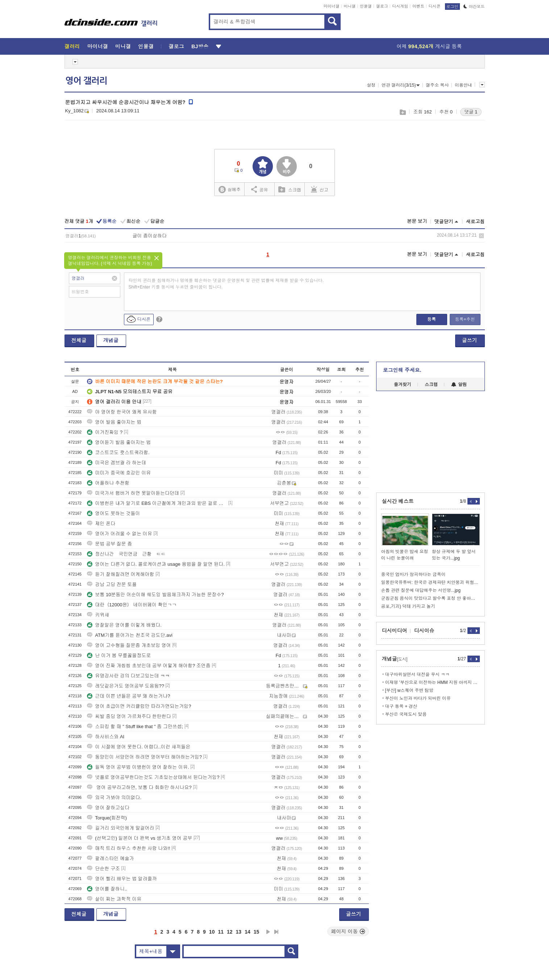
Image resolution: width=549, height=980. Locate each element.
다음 (268, 932)
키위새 (98, 615)
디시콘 (435, 6)
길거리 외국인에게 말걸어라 (120, 828)
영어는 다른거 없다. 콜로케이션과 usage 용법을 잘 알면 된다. (156, 564)
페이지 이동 (348, 931)
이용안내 (463, 85)
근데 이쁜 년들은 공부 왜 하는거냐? (128, 696)
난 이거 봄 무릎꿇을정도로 (119, 655)
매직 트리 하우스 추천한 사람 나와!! (128, 848)
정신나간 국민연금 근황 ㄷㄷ (126, 554)
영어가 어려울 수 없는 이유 (119, 534)
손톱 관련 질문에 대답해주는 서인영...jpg (421, 590)
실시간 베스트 (398, 501)
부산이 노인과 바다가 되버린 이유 (418, 698)
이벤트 (418, 6)
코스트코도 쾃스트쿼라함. (118, 452)
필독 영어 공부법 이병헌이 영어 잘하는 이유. (138, 767)
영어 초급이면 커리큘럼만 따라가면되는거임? (139, 706)
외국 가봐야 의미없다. (114, 798)
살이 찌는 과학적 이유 (114, 899)
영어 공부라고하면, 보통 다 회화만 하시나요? (139, 787)
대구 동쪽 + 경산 (401, 706)
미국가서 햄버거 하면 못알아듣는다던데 (133, 493)
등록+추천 (465, 319)
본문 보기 (417, 221)
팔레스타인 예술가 (111, 858)
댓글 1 (471, 112)
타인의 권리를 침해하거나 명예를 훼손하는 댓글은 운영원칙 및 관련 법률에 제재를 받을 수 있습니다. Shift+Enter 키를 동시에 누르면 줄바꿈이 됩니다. (226, 284)
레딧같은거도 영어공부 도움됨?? (126, 686)
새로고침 (475, 222)
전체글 (79, 340)
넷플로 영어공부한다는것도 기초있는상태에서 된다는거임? (153, 777)
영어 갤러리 (86, 81)
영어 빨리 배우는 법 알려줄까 (122, 879)
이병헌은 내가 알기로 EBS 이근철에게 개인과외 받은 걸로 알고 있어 (157, 503)
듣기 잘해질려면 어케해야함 (120, 574)
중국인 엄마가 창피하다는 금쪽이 (413, 574)
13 (239, 932)
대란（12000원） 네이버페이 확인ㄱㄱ (132, 605)
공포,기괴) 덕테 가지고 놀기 (408, 606)
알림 (459, 385)
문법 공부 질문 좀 (109, 544)
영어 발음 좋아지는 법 (114, 422)
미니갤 (350, 6)
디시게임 (400, 6)
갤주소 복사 (437, 85)
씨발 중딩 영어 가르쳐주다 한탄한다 (129, 716)
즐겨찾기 (403, 385)
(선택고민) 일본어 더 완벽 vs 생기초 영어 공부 (140, 838)
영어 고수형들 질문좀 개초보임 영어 (129, 645)
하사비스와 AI (106, 737)
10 (212, 932)
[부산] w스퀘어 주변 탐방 (409, 690)
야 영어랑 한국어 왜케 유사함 (122, 412)
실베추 (229, 190)
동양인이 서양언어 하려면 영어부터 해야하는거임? (144, 757)
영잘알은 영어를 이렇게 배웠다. (124, 625)
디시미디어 (395, 631)
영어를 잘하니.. (107, 889)
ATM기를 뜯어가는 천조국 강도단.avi (130, 635)
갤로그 (382, 6)
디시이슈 (424, 631)
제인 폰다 (101, 524)
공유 (260, 189)
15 (257, 932)
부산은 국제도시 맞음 (406, 714)
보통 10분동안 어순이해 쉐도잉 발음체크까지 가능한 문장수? (155, 595)
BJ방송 (200, 46)
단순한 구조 (103, 869)
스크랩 (402, 112)
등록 (432, 319)
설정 (371, 85)
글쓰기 (470, 340)
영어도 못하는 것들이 (113, 513)
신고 (320, 189)
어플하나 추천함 (108, 483)
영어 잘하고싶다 (108, 808)
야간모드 (474, 7)
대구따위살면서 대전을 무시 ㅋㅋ (417, 674)
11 (221, 932)
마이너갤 (332, 6)
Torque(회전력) (107, 818)
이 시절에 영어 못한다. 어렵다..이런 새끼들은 (139, 747)
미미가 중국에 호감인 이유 (119, 473)
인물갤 (366, 6)
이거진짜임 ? (105, 432)
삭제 (481, 236)
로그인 (452, 7)
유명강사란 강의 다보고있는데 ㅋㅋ (128, 676)
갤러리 (72, 46)
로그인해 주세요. (402, 370)
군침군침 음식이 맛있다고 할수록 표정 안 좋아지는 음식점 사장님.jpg (431, 598)
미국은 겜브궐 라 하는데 (117, 463)
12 (230, 932)
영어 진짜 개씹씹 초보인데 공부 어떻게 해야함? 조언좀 (149, 666)
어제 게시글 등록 (429, 46)
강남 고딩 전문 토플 (112, 584)
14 (248, 932)
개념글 (111, 340)
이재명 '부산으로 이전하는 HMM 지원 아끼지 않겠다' (432, 682)
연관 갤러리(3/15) (401, 85)
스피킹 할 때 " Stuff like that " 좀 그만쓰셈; (135, 726)
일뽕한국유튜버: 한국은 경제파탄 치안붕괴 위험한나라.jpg (431, 582)
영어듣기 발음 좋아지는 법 (119, 442)
